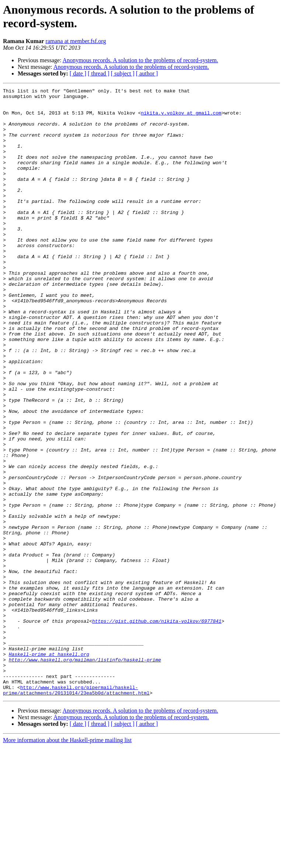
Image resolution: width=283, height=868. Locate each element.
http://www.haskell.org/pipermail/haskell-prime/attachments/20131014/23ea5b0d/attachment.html (76, 811)
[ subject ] (123, 73)
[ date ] (78, 73)
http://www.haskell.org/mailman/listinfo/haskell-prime (85, 774)
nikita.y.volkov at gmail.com (181, 118)
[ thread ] (99, 73)
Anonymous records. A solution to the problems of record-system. (140, 60)
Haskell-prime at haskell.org (49, 768)
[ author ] (147, 73)
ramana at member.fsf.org (76, 41)
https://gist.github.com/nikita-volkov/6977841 (157, 728)
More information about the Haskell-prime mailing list (67, 862)
